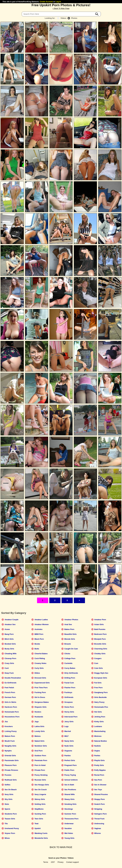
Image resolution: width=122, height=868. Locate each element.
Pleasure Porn (11, 765)
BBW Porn (39, 634)
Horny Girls (69, 712)
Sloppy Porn (100, 799)
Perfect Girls (70, 760)
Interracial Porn (71, 717)
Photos (72, 18)
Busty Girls (9, 649)
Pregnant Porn (70, 765)
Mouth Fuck (10, 741)
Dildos (37, 673)
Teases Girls (10, 819)
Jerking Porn (100, 717)
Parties (97, 756)
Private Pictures (11, 770)
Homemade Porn (12, 712)
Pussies (8, 775)
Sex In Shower (100, 785)
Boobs (37, 644)
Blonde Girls (70, 639)
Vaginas (98, 828)
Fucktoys (68, 692)
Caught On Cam (71, 649)
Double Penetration (13, 678)
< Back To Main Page (61, 8)
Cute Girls (99, 668)
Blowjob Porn (100, 639)
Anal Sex (68, 624)
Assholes (39, 629)
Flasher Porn (70, 688)
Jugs (37, 722)
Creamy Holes (40, 663)
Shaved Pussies (101, 794)
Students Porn (11, 814)
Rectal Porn (99, 775)
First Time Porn (41, 688)
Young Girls (69, 838)
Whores (98, 833)
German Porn (10, 697)
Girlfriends (69, 697)
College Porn (70, 658)
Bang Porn (9, 634)
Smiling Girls (40, 804)
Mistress (98, 736)
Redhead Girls (11, 780)
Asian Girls (99, 624)
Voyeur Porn (10, 833)
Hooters (38, 712)
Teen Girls (39, 819)
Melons (38, 736)
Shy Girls (8, 799)
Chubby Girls (100, 654)
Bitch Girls (9, 639)
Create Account (46, 2)
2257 (53, 862)
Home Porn (69, 707)
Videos (62, 18)
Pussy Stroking (41, 775)
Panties (68, 756)
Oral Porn (39, 751)
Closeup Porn (10, 658)
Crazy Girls (9, 663)
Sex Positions (70, 790)
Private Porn (40, 770)
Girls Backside (100, 697)
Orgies (97, 751)
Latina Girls (39, 726)
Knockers (9, 726)
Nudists (98, 746)
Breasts (68, 644)
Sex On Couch (41, 790)
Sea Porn (98, 780)
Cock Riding (40, 658)
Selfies (7, 785)
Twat (36, 824)
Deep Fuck (9, 673)
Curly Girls (39, 668)
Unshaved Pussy (12, 828)
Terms (46, 862)
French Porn (10, 692)
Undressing (99, 824)
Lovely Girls (40, 731)
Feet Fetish (9, 688)
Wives (7, 838)
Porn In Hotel (40, 765)
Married (68, 731)
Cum (96, 663)
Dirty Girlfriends (71, 673)
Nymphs (8, 751)
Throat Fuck (99, 819)
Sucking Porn (40, 814)
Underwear (69, 824)
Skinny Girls (40, 799)
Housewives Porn (12, 717)
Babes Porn (69, 629)
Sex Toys (98, 790)
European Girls (101, 678)
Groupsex (69, 702)
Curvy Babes (70, 668)
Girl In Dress (40, 697)
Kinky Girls (99, 722)
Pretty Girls (99, 765)
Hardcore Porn (11, 707)
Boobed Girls (10, 644)
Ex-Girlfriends (11, 683)
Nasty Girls (69, 741)
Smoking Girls (70, 804)
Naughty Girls (10, 746)
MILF (66, 736)
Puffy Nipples (100, 770)
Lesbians (98, 726)
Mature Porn (10, 736)
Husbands (39, 717)
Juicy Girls (69, 722)
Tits (6, 824)
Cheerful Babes (41, 654)
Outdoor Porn (40, 756)
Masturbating (100, 731)
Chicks (67, 654)
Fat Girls (98, 683)
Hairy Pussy (99, 702)
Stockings (69, 809)
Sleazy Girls (69, 799)
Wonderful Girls (41, 838)
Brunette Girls (100, 644)
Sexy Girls (9, 794)
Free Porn (98, 688)
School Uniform (71, 780)
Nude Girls (69, 746)
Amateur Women (42, 624)
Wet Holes (69, 833)
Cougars (98, 658)
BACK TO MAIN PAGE (61, 847)
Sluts (7, 804)
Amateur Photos (71, 620)
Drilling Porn (70, 678)
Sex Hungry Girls (42, 785)
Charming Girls (101, 649)
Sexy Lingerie (40, 794)
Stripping (98, 809)
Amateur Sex (10, 624)
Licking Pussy (11, 731)
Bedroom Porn (100, 634)
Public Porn (69, 770)
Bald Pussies (100, 629)
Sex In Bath (69, 785)
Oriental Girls (10, 756)
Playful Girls (100, 760)
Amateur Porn (100, 620)
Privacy (61, 862)
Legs (66, 726)
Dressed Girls (40, 678)
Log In (58, 2)
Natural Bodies (101, 741)
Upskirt (38, 828)
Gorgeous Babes (42, 702)
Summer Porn (70, 814)
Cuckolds (68, 663)
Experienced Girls (42, 683)
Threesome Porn (71, 819)
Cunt (7, 668)
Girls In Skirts (10, 702)
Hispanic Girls (41, 707)
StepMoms (39, 809)
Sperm (7, 809)
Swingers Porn (101, 814)
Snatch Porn (100, 804)
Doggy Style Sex (101, 673)
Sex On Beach (11, 790)
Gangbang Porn (101, 692)
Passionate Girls (12, 760)
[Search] (61, 14)
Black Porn (39, 639)
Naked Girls (39, 741)
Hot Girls (98, 712)
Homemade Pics (101, 707)
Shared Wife (69, 794)
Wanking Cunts (41, 833)
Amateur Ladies (41, 620)
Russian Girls (40, 780)
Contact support (72, 862)
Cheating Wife (11, 654)
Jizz (6, 722)
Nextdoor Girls (41, 746)
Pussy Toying (70, 775)
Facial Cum (69, 683)
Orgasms (68, 751)
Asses (7, 629)
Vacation (68, 828)
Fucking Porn (40, 692)
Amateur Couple (11, 620)
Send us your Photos (57, 858)
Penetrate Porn (41, 760)
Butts (37, 649)
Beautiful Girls (70, 634)
